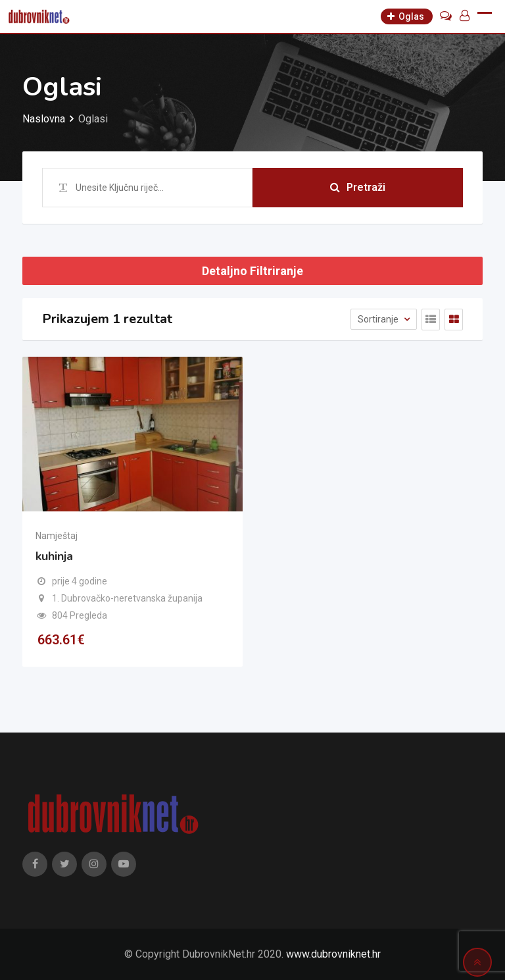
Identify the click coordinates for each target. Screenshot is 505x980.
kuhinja (54, 556)
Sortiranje (379, 319)
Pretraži (358, 187)
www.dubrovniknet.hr (333, 954)
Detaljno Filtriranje (252, 271)
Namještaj (57, 536)
